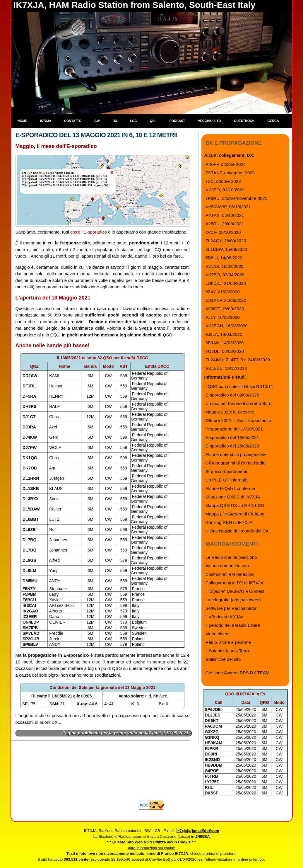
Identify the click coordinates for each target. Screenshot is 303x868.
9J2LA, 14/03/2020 (224, 334)
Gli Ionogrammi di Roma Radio (236, 463)
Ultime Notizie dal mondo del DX (237, 531)
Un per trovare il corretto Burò (239, 403)
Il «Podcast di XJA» (225, 617)
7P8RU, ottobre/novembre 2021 (237, 198)
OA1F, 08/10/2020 (223, 232)
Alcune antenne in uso (227, 566)
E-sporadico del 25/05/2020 (232, 446)
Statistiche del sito (223, 659)
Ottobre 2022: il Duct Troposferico (238, 420)
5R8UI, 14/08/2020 (224, 258)
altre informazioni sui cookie (151, 848)
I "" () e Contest (235, 591)
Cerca (273, 121)
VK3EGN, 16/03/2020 (227, 326)
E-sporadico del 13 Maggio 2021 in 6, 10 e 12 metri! (97, 135)
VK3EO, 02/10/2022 (225, 190)
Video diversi (218, 634)
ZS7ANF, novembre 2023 (230, 173)
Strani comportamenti (226, 471)
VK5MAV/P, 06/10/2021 (228, 207)
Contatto (73, 121)
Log (133, 121)
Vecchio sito (209, 121)
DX (115, 121)
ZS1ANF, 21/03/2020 (226, 300)
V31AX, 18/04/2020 (225, 266)
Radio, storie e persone (228, 642)
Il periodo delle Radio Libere (233, 625)
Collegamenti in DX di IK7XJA (234, 583)
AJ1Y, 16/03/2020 (223, 317)
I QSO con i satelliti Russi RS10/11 (239, 386)
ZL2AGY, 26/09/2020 (226, 241)
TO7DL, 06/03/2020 (225, 351)
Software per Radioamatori (232, 608)
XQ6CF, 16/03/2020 (225, 309)
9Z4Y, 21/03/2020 (223, 292)
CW (97, 121)
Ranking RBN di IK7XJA (229, 522)
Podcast (177, 121)
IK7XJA (46, 121)
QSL (153, 121)
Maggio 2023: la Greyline (230, 412)
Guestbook (244, 121)
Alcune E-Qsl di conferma (230, 488)
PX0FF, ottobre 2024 (226, 164)
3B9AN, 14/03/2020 (225, 343)
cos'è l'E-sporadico (89, 232)
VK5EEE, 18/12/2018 (226, 368)
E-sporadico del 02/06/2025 (232, 395)
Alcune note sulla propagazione (236, 454)
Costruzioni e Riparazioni (230, 574)
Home (22, 121)
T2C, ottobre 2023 (223, 181)
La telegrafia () (233, 600)
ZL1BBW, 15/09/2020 (226, 249)
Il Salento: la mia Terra (227, 651)
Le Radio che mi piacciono (231, 557)
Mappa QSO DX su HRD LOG (235, 505)
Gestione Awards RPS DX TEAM (238, 673)
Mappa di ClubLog (235, 514)
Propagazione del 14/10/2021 (234, 429)
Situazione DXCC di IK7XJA (233, 497)
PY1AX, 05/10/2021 (225, 215)
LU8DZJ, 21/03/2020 (226, 283)
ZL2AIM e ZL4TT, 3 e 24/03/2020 (238, 360)
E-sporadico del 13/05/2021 (232, 437)
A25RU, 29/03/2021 (225, 224)
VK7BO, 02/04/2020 (225, 275)
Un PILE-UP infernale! (227, 480)
